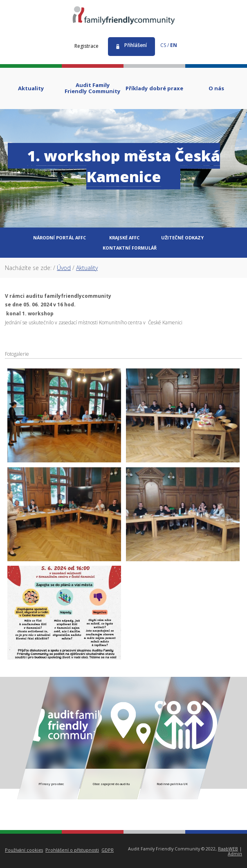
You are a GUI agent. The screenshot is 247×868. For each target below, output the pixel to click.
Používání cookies (24, 850)
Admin (235, 853)
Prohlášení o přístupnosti (72, 850)
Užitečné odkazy (182, 238)
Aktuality (87, 268)
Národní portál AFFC (60, 238)
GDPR (108, 850)
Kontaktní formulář (130, 248)
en (174, 45)
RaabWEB (228, 849)
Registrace (86, 46)
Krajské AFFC (124, 238)
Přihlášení (136, 45)
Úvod (64, 268)
